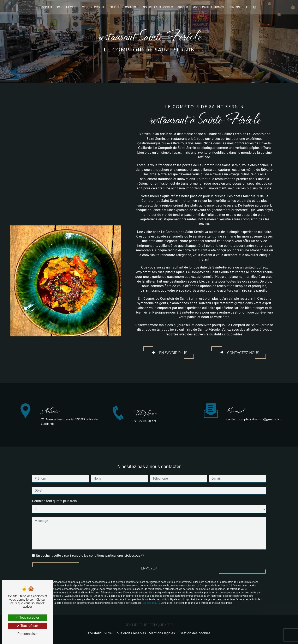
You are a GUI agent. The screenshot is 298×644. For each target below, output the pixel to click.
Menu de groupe (93, 7)
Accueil (47, 7)
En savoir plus (168, 353)
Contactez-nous (239, 353)
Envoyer (149, 560)
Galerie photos (213, 7)
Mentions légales (162, 635)
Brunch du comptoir (124, 7)
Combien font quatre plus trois (54, 493)
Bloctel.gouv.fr (151, 596)
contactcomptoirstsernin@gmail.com (254, 411)
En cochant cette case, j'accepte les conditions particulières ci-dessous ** (90, 547)
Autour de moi (187, 7)
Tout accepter (27, 617)
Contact (235, 7)
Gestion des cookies (195, 635)
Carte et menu (67, 7)
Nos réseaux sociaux (158, 7)
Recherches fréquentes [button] (149, 627)
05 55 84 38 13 (145, 431)
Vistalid (96, 635)
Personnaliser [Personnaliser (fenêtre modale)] (28, 634)
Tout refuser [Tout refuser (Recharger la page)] (28, 626)
